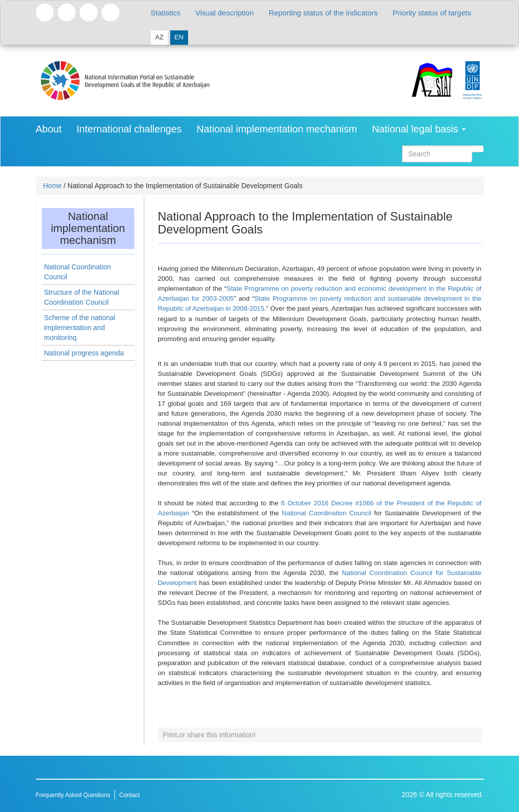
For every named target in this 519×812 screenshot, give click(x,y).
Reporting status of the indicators (323, 13)
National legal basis (419, 129)
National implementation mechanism (277, 129)
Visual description (225, 13)
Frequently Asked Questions (73, 795)
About (49, 129)
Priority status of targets (432, 13)
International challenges (129, 129)
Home (52, 186)
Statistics (166, 13)
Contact (129, 795)
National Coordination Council (328, 513)
